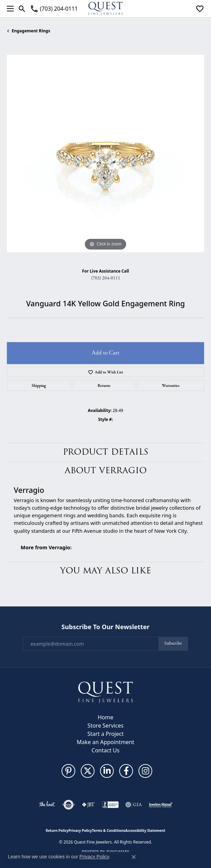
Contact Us (105, 750)
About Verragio (106, 471)
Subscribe (173, 643)
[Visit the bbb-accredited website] (110, 805)
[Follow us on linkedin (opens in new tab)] (107, 771)
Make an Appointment (105, 742)
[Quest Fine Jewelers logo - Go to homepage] (105, 9)
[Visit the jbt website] (88, 805)
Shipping (39, 385)
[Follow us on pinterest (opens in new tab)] (68, 771)
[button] (22, 9)
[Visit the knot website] (47, 805)
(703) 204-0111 (106, 278)
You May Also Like (106, 571)
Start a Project (105, 734)
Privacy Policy (80, 830)
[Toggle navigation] (9, 9)
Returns (104, 385)
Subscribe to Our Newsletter (105, 627)
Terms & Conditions (108, 830)
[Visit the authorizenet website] (69, 805)
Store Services (106, 726)
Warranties (171, 385)
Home (105, 717)
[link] (54, 9)
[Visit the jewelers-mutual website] (161, 805)
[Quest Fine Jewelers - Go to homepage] (105, 692)
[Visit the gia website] (134, 805)
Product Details (106, 452)
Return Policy (57, 830)
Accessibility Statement (145, 830)
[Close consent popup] (134, 857)
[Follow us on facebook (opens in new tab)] (126, 771)
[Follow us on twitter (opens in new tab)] (88, 771)
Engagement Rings (31, 31)
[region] (105, 154)
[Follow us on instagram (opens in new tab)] (145, 771)
